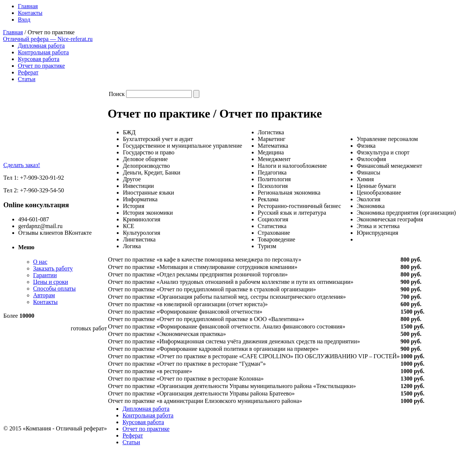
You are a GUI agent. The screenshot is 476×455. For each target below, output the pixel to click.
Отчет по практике (41, 66)
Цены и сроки (51, 282)
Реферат (28, 72)
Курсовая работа (39, 59)
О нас (40, 262)
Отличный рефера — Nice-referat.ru (48, 39)
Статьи (27, 79)
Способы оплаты (54, 289)
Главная (28, 6)
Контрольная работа (43, 52)
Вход (24, 20)
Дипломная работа (41, 46)
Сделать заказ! (22, 165)
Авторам (44, 295)
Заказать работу (53, 268)
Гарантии (45, 275)
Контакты (30, 13)
